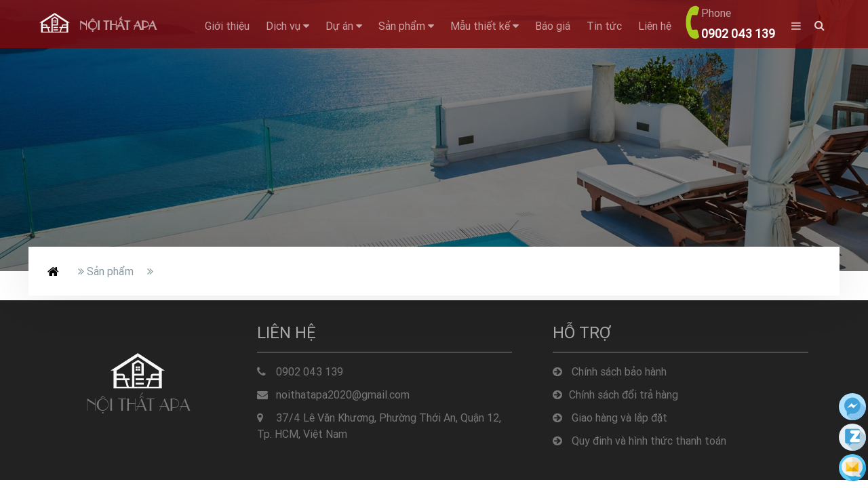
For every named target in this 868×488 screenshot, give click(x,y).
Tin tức (604, 26)
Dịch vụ (288, 26)
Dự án (344, 26)
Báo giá (553, 26)
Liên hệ (655, 26)
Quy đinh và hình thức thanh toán (639, 441)
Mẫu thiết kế (485, 26)
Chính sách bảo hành (610, 371)
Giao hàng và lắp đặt (610, 418)
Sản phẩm (406, 26)
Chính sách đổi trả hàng (615, 394)
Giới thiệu (227, 26)
